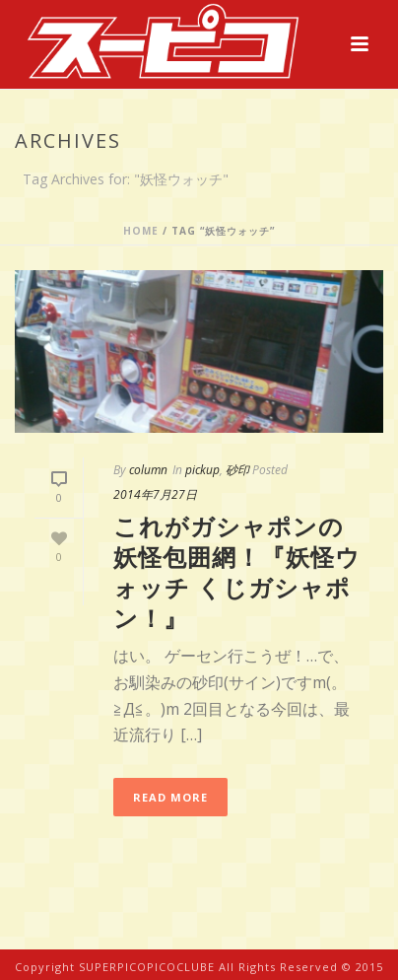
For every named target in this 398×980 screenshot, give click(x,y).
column (148, 470)
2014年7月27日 (155, 494)
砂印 (237, 470)
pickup (202, 470)
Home (141, 231)
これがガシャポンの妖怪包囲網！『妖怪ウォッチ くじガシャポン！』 (237, 572)
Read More (170, 797)
